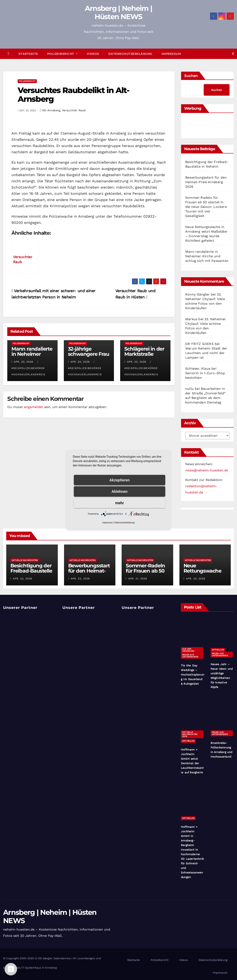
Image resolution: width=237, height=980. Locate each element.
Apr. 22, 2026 (80, 579)
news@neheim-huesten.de (207, 470)
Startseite (28, 54)
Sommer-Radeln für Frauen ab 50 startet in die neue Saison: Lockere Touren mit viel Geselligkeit (206, 207)
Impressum (171, 54)
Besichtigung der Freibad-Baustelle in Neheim (31, 571)
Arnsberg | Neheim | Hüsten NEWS (119, 12)
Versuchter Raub (74, 110)
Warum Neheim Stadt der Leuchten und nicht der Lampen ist (206, 353)
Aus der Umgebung (188, 650)
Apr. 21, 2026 (138, 579)
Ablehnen (120, 491)
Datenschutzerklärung (130, 54)
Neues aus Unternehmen (190, 656)
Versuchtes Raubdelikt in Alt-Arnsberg (73, 95)
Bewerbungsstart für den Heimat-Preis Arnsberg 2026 (206, 182)
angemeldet (33, 407)
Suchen (191, 76)
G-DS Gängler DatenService (53, 958)
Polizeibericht (62, 54)
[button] (233, 54)
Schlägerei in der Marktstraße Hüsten (144, 354)
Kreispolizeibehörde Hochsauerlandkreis (28, 368)
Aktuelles (218, 650)
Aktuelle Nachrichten (25, 560)
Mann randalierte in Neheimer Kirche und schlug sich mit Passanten (207, 256)
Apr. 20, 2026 (23, 362)
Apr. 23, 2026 (22, 579)
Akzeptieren (119, 480)
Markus (191, 319)
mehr (120, 503)
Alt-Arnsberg (51, 110)
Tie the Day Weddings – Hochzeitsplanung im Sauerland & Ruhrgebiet (193, 675)
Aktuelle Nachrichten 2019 (190, 734)
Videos (93, 54)
